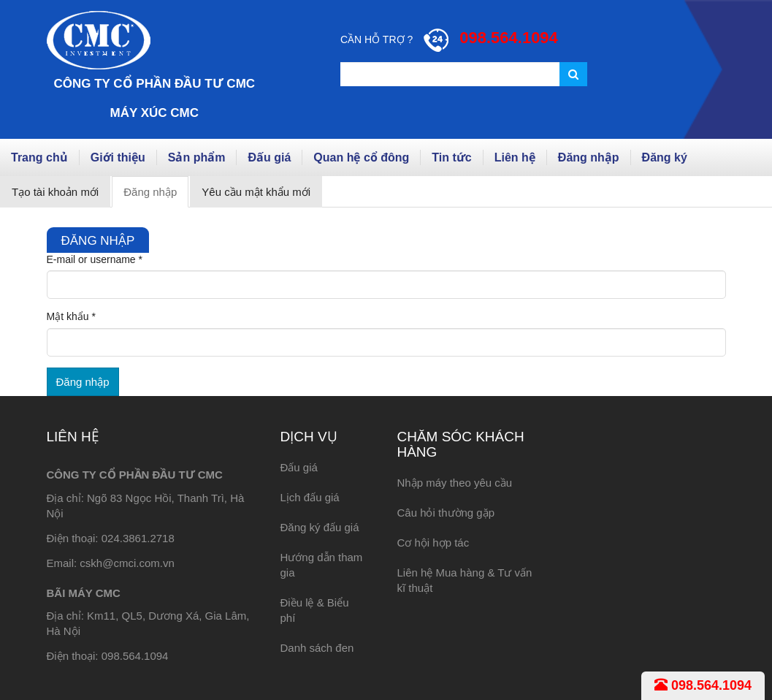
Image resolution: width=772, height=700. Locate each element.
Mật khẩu (71, 316)
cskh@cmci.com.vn (127, 563)
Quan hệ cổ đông (361, 157)
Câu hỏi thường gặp (446, 513)
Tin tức (451, 157)
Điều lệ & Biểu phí (314, 610)
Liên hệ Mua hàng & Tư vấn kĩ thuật (464, 580)
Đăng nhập (589, 157)
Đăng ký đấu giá (319, 527)
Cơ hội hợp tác (433, 543)
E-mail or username (95, 259)
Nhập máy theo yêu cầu (454, 483)
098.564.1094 (703, 685)
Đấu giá (269, 157)
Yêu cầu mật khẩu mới (256, 192)
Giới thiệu (118, 157)
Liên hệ (515, 157)
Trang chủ (39, 157)
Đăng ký (665, 157)
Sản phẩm (197, 157)
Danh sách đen (317, 648)
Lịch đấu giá (309, 497)
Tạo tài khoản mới (55, 192)
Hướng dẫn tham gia (321, 565)
